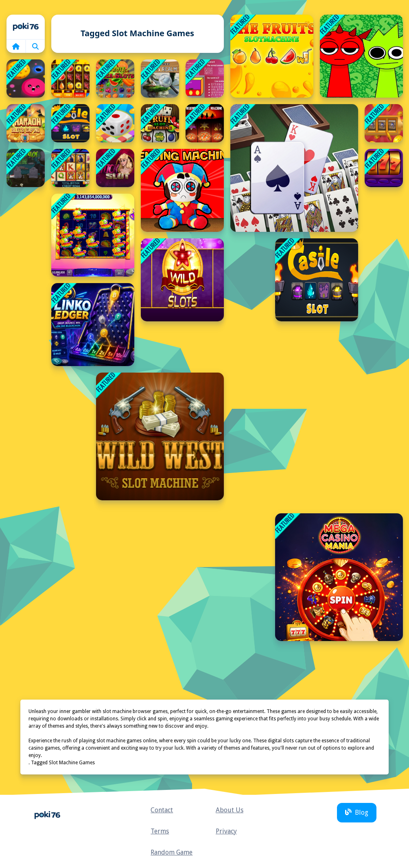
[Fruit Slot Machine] (160, 123)
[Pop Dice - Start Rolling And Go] (115, 123)
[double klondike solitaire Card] (294, 168)
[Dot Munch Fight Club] (26, 79)
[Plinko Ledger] (93, 325)
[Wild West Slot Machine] (160, 436)
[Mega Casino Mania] (339, 577)
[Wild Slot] (182, 280)
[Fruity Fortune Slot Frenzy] (70, 79)
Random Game (172, 852)
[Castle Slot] (70, 123)
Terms (160, 831)
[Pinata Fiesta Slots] (93, 235)
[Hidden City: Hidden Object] (160, 79)
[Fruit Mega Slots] (115, 79)
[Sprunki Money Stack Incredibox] (361, 56)
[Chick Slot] (115, 168)
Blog (357, 812)
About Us (230, 810)
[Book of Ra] (70, 168)
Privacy (226, 831)
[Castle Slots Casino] (384, 123)
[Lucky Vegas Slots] (384, 168)
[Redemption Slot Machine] (205, 123)
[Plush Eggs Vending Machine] (182, 190)
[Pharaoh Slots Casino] (26, 123)
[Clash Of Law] (205, 79)
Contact (162, 810)
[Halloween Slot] (26, 168)
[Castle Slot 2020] (317, 280)
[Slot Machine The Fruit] (272, 56)
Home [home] (26, 27)
